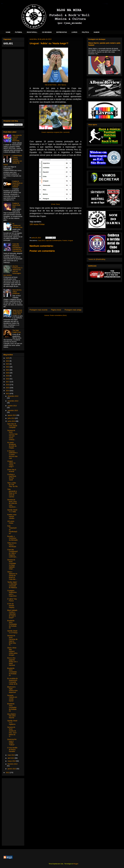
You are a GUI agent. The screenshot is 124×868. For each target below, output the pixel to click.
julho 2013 (11, 418)
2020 (8, 373)
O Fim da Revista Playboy (11, 606)
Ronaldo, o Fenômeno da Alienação (12, 538)
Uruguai (70, 240)
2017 (8, 382)
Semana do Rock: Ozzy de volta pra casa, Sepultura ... (12, 503)
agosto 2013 (12, 415)
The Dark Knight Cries (17, 331)
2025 (8, 358)
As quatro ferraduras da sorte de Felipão (12, 445)
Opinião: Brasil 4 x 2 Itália (12, 511)
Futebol (65, 240)
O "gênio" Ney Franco (12, 600)
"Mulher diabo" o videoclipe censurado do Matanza (12, 585)
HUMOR (97, 32)
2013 (8, 394)
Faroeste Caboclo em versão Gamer (12, 698)
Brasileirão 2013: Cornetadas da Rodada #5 (12, 624)
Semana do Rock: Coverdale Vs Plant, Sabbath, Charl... (12, 564)
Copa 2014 (41, 240)
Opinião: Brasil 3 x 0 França (12, 632)
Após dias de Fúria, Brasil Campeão (12, 426)
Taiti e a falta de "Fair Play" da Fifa (12, 485)
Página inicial (56, 310)
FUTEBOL (19, 32)
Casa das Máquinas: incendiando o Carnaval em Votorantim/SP (17, 248)
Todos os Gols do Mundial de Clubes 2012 (17, 312)
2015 (8, 388)
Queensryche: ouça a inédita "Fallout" (12, 742)
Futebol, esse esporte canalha (12, 516)
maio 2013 (11, 755)
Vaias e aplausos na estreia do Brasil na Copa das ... (12, 575)
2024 (8, 361)
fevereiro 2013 (13, 764)
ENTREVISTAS (62, 32)
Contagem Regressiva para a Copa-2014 (12, 593)
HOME (8, 32)
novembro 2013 (13, 401)
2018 (8, 379)
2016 (8, 385)
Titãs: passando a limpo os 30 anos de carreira (12, 493)
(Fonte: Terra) (56, 204)
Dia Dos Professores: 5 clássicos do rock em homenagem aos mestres (13, 271)
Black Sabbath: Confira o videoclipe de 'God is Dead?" (12, 614)
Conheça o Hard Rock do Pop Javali (12, 477)
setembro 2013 (13, 410)
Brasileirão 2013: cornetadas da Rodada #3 (12, 707)
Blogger (76, 864)
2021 (8, 370)
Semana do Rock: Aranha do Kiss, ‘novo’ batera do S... (12, 732)
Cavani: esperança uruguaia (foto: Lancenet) (55, 132)
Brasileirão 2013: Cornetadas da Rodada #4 (12, 672)
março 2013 (12, 761)
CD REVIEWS (47, 32)
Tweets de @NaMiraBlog (97, 259)
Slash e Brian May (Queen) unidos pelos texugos (12, 651)
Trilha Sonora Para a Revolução (12, 545)
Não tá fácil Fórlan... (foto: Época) (55, 85)
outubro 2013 (12, 406)
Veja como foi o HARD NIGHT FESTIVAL (17, 138)
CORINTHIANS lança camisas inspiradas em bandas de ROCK (13, 160)
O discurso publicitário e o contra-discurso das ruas (12, 455)
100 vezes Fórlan (37, 224)
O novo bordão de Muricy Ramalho (12, 750)
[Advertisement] (13, 82)
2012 (8, 773)
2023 (8, 364)
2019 (8, 376)
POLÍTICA (85, 32)
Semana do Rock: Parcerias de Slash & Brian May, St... (12, 640)
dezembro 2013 (13, 396)
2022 (8, 367)
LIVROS (74, 32)
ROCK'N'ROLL (32, 32)
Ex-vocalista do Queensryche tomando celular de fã (12, 681)
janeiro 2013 (12, 769)
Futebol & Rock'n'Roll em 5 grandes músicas (18, 184)
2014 (8, 391)
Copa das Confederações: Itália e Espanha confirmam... (12, 553)
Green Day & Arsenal (12, 471)
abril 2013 (11, 758)
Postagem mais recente (39, 310)
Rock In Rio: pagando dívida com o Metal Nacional (12, 662)
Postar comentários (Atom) (58, 315)
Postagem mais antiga (73, 310)
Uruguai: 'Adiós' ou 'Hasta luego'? (11, 464)
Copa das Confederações (54, 240)
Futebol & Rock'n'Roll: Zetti (16, 205)
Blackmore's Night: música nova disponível (12, 690)
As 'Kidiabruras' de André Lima (17, 225)
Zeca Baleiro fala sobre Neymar (12, 716)
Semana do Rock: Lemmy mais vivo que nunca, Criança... (12, 435)
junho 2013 (12, 421)
